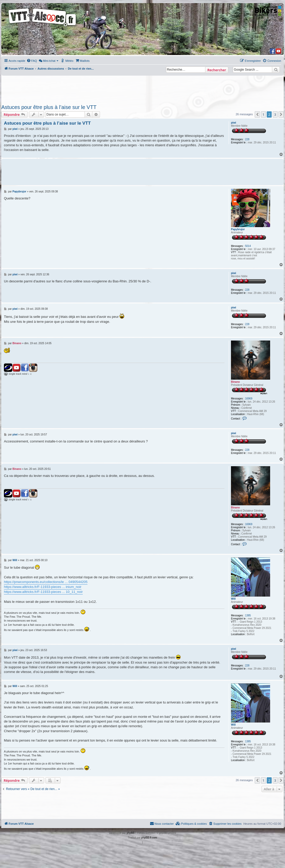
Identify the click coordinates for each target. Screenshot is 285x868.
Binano (235, 382)
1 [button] (263, 114)
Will (233, 599)
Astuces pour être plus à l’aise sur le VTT (49, 107)
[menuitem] (32, 61)
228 (247, 139)
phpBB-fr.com (149, 838)
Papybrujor (238, 229)
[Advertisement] (137, 88)
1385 (248, 615)
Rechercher (217, 70)
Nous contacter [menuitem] (162, 823)
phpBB (130, 833)
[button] (257, 114)
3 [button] (275, 114)
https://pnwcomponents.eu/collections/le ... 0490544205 (46, 582)
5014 (248, 246)
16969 (249, 399)
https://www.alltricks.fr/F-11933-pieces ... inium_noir (43, 587)
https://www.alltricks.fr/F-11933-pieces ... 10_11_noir (43, 592)
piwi (233, 123)
